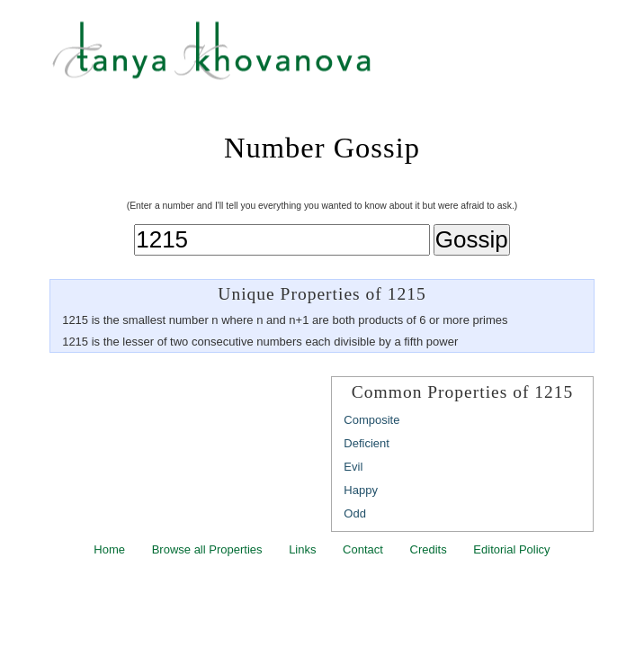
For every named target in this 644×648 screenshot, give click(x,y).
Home (109, 549)
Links (302, 549)
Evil (353, 467)
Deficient (367, 443)
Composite (371, 420)
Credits (429, 549)
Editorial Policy (511, 549)
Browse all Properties (207, 549)
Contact (363, 549)
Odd (355, 513)
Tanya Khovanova (344, 58)
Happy (361, 490)
